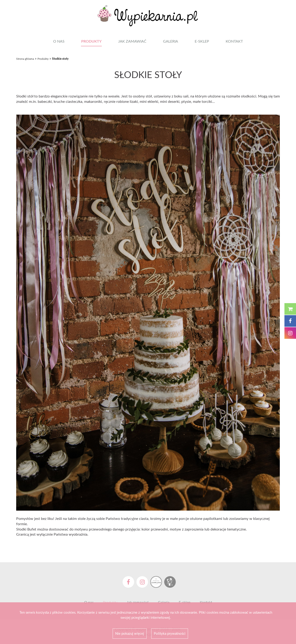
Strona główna (25, 59)
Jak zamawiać (132, 41)
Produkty (91, 41)
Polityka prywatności (170, 633)
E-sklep (202, 41)
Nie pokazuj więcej (130, 633)
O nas (59, 41)
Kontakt (234, 41)
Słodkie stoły (60, 59)
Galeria (171, 41)
